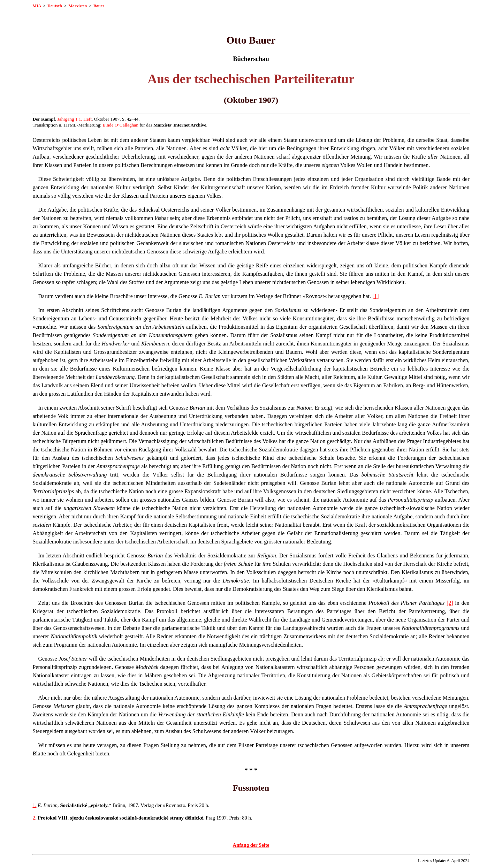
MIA (37, 6)
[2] (450, 603)
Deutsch (55, 6)
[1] (376, 296)
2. (34, 818)
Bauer (99, 6)
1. (34, 805)
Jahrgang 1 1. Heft (75, 119)
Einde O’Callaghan (120, 125)
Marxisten (78, 6)
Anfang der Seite (251, 845)
